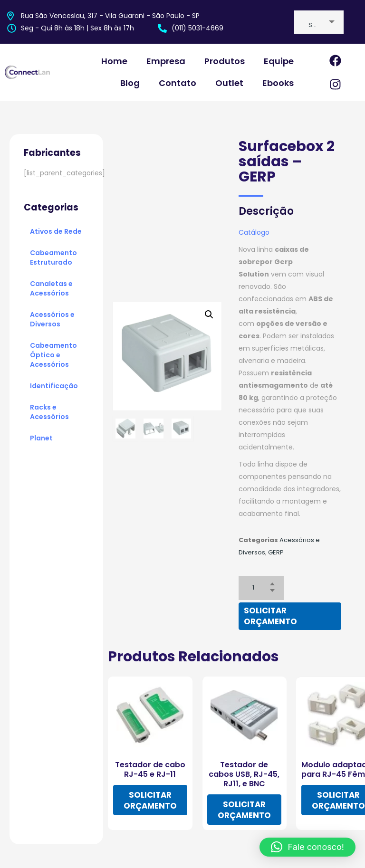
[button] (307, 847)
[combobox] (319, 22)
